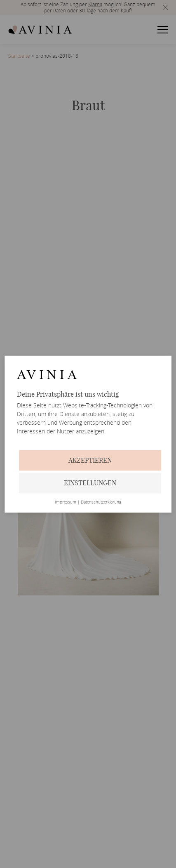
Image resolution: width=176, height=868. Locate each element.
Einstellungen (90, 483)
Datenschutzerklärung (101, 502)
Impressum (66, 502)
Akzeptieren (90, 460)
